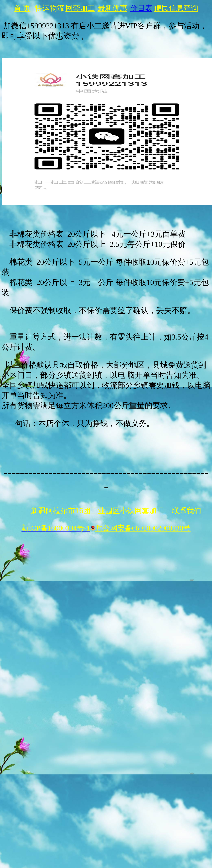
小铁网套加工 (143, 511)
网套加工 (80, 8)
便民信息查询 (176, 8)
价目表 (141, 8)
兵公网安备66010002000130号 (140, 528)
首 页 (22, 8)
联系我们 (187, 511)
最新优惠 (112, 8)
